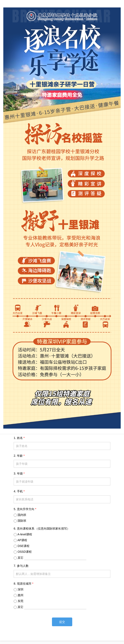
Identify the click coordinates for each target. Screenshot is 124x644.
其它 (52, 558)
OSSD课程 (25, 552)
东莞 (20, 601)
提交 (62, 622)
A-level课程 (25, 534)
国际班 (22, 521)
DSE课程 (23, 546)
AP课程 (22, 540)
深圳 (20, 589)
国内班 (22, 515)
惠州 (20, 595)
